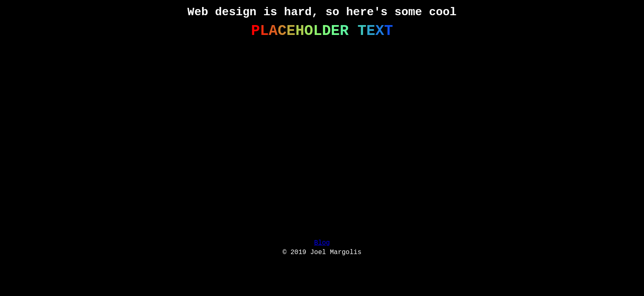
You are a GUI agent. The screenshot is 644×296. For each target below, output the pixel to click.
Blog (322, 243)
